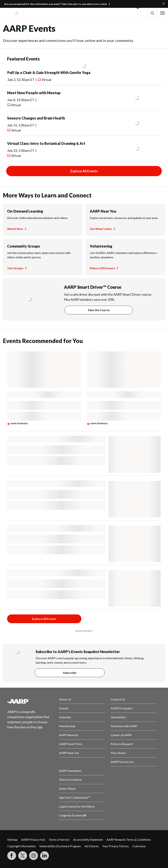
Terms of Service (59, 839)
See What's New (101, 229)
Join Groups (15, 268)
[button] (152, 13)
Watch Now (15, 229)
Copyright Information (21, 846)
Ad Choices (92, 846)
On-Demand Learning (25, 211)
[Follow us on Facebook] (12, 856)
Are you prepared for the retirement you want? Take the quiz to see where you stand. (56, 4)
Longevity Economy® (73, 815)
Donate (64, 708)
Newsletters (118, 717)
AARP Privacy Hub (33, 839)
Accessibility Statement (88, 839)
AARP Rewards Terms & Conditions (129, 839)
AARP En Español (122, 708)
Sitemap (12, 839)
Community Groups (24, 246)
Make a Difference (102, 268)
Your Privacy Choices (116, 846)
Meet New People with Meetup (34, 93)
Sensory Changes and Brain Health (36, 118)
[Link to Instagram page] (34, 856)
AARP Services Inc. (122, 762)
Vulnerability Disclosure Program (60, 846)
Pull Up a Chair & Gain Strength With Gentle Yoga (49, 73)
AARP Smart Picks (71, 744)
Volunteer (65, 717)
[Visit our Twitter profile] (23, 856)
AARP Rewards (69, 735)
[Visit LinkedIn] (45, 856)
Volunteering (101, 246)
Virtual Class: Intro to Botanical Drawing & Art (46, 143)
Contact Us (118, 699)
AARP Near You (103, 211)
